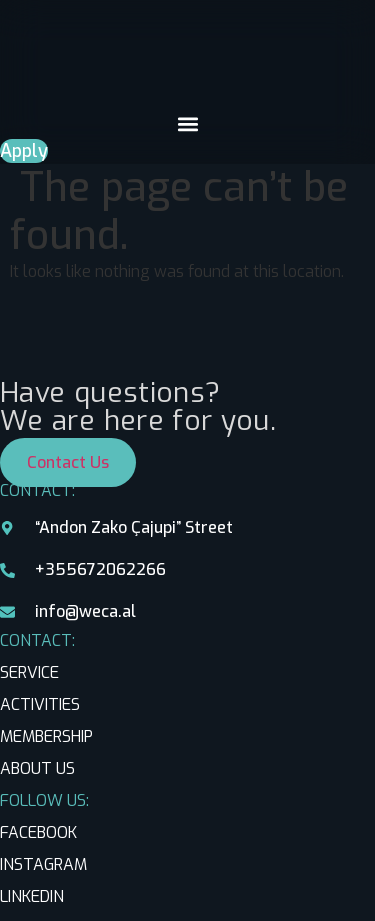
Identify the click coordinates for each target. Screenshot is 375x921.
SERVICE (29, 672)
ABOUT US (37, 768)
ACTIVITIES (40, 704)
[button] (187, 123)
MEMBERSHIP (46, 736)
